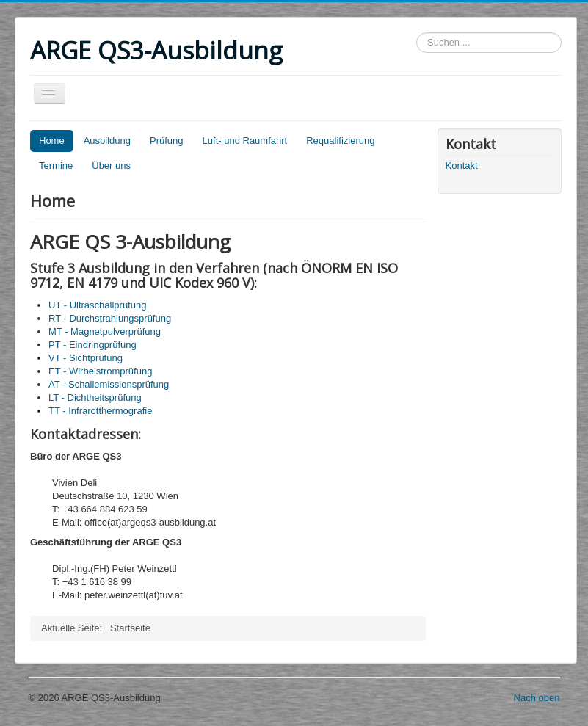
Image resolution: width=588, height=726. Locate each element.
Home (52, 141)
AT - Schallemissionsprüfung (109, 384)
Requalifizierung (340, 141)
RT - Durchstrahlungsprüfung (110, 318)
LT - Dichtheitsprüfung (95, 398)
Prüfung (167, 141)
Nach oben (537, 698)
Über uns (111, 166)
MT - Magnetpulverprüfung (105, 331)
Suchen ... (417, 33)
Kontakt (462, 166)
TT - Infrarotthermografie (100, 411)
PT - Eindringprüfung (92, 345)
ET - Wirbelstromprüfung (100, 371)
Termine (56, 166)
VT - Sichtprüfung (86, 358)
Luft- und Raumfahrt (245, 141)
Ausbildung (107, 141)
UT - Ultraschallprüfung (97, 305)
